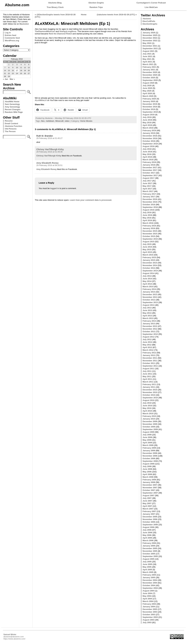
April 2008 (147, 474)
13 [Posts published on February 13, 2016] (29, 68)
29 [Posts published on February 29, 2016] (9, 76)
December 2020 (150, 72)
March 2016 (148, 223)
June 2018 (147, 152)
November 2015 (150, 234)
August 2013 (148, 305)
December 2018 (150, 136)
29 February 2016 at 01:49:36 (49, 152)
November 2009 (150, 424)
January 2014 (149, 292)
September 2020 (150, 80)
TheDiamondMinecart (45, 31)
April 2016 (147, 220)
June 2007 (147, 501)
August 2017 (148, 178)
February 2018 (149, 162)
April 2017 (147, 189)
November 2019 (150, 107)
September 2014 (150, 271)
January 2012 (149, 355)
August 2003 (148, 620)
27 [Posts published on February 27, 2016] (29, 73)
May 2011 (147, 376)
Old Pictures (11, 129)
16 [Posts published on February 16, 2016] (13, 70)
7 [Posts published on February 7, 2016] (5, 68)
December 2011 (150, 358)
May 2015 (147, 249)
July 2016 (147, 212)
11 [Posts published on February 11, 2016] (21, 68)
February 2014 (149, 289)
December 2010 (150, 390)
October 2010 (149, 395)
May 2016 (147, 218)
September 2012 (150, 334)
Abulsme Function (14, 126)
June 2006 (147, 533)
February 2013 (149, 321)
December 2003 (150, 609)
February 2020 (149, 99)
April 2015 (147, 252)
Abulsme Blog (55, 3)
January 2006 (149, 546)
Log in (8, 33)
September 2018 (150, 144)
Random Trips (96, 7)
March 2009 (148, 445)
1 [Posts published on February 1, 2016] (9, 65)
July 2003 (147, 622)
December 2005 (150, 548)
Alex (43, 121)
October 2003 (149, 615)
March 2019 (148, 128)
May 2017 (147, 186)
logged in (55, 188)
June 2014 (147, 279)
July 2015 (147, 244)
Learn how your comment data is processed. (91, 200)
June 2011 (147, 374)
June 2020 (147, 88)
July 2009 (147, 435)
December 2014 (150, 263)
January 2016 (149, 228)
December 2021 (150, 46)
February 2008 (149, 480)
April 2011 (147, 379)
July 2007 (147, 498)
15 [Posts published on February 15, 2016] (9, 70)
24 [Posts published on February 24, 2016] (17, 73)
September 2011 (150, 366)
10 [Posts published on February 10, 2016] (17, 68)
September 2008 (150, 461)
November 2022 (150, 41)
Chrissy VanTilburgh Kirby (50, 149)
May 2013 (147, 313)
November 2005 (150, 551)
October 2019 (149, 109)
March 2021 (148, 64)
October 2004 (149, 585)
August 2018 (148, 146)
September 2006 (150, 525)
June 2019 (147, 120)
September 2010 (150, 398)
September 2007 (150, 493)
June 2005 (147, 564)
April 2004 (147, 599)
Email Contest (11, 123)
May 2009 (147, 440)
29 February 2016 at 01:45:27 (49, 138)
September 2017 (150, 175)
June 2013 (147, 310)
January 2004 (149, 607)
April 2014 (147, 284)
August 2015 (148, 242)
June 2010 (147, 406)
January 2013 (149, 324)
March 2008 (148, 477)
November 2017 (150, 170)
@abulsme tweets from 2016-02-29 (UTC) (116, 15)
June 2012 (147, 342)
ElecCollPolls (149, 21)
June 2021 (147, 56)
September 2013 (150, 302)
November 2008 (150, 456)
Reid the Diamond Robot (60, 34)
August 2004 (148, 591)
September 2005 (150, 556)
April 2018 (147, 157)
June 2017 (147, 183)
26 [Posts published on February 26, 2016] (25, 73)
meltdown (50, 121)
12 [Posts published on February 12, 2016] (25, 68)
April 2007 (147, 506)
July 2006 (147, 530)
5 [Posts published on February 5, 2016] (25, 65)
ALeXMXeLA (41, 100)
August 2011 (148, 369)
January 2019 (149, 133)
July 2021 (147, 54)
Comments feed (12, 38)
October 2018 (149, 141)
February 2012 (149, 353)
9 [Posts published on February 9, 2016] (13, 68)
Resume (9, 121)
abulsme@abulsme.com (14, 637)
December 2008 (150, 453)
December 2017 (150, 167)
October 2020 (149, 78)
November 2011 (150, 361)
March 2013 (148, 318)
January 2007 (149, 514)
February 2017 (149, 194)
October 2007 (149, 490)
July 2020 (147, 85)
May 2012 (147, 345)
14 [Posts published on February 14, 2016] (5, 70)
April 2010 (147, 411)
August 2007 (148, 495)
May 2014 (147, 281)
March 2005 (148, 572)
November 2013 (150, 297)
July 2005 (147, 562)
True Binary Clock (55, 7)
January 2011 (149, 387)
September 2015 (150, 239)
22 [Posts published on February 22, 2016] (9, 73)
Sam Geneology (12, 104)
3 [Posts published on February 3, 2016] (17, 65)
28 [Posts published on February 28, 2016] (5, 76)
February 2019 (149, 130)
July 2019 (147, 117)
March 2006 (148, 540)
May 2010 (147, 408)
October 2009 (149, 427)
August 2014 (148, 273)
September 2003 (150, 617)
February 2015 (149, 257)
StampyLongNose (68, 31)
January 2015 (149, 260)
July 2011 (147, 371)
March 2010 (148, 413)
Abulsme (147, 19)
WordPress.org (12, 41)
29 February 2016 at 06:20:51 (49, 165)
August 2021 (148, 51)
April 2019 (147, 125)
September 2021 (150, 48)
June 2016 (147, 215)
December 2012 (150, 326)
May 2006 (147, 535)
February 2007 (149, 511)
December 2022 (150, 38)
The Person (10, 131)
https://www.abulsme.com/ (14, 639)
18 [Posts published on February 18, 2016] (21, 70)
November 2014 (150, 265)
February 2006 (149, 543)
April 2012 (147, 347)
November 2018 (150, 138)
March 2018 (148, 160)
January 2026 (149, 33)
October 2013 (149, 300)
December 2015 (150, 231)
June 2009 (147, 437)
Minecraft (59, 121)
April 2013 (147, 316)
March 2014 (148, 287)
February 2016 (149, 226)
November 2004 (150, 583)
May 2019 (147, 123)
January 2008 (149, 482)
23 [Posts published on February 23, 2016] (13, 73)
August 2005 (148, 559)
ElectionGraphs (150, 24)
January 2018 (149, 165)
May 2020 (147, 91)
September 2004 (150, 588)
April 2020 (147, 93)
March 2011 (148, 382)
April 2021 (147, 62)
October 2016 (149, 205)
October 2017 (149, 173)
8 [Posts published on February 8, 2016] (9, 68)
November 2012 (150, 329)
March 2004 (148, 601)
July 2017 (147, 181)
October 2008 (149, 458)
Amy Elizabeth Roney (47, 163)
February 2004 (149, 604)
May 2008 (147, 472)
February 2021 (149, 67)
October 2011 (149, 363)
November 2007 (150, 488)
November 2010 (150, 392)
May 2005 (147, 567)
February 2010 (149, 416)
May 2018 (147, 154)
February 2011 (149, 384)
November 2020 (150, 75)
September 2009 (150, 429)
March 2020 (148, 96)
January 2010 (149, 419)
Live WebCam (151, 7)
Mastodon (24, 24)
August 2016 (148, 210)
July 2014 (147, 276)
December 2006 (150, 517)
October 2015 (149, 236)
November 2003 (150, 612)
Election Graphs (96, 3)
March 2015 (148, 255)
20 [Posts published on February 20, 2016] (29, 70)
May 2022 (147, 43)
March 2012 (148, 350)
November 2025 (150, 35)
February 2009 (149, 448)
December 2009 (150, 421)
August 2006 (148, 527)
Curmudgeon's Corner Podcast (151, 3)
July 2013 (147, 308)
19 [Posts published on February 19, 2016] (25, 70)
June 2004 (147, 593)
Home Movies (86, 121)
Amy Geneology (12, 107)
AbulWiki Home (12, 102)
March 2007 (148, 509)
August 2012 (148, 337)
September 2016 (150, 207)
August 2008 (148, 464)
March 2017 (148, 191)
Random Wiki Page (14, 112)
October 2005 (149, 554)
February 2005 (149, 575)
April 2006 (147, 538)
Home (84, 15)
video (67, 121)
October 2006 (149, 522)
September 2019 (150, 112)
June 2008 (147, 469)
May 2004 (147, 596)
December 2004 (150, 580)
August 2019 (148, 115)
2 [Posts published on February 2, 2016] (13, 65)
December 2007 (150, 485)
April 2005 (147, 570)
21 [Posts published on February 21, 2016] (5, 73)
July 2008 (147, 466)
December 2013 (150, 294)
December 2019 (150, 104)
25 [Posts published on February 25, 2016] (21, 73)
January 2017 (149, 197)
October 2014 (149, 268)
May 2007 (147, 503)
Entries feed (10, 35)
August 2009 (148, 432)
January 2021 (149, 70)
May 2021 (147, 59)
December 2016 (150, 199)
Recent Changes (13, 109)
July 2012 (147, 339)
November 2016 (150, 202)
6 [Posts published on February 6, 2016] (29, 65)
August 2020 (148, 83)
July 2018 (147, 149)
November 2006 (150, 519)
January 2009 (149, 451)
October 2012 (149, 331)
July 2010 (147, 403)
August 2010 (148, 400)
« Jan (6, 79)
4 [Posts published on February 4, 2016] (21, 65)
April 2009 (147, 443)
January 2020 (149, 101)
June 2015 (147, 247)
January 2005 (149, 577)
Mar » (12, 79)
